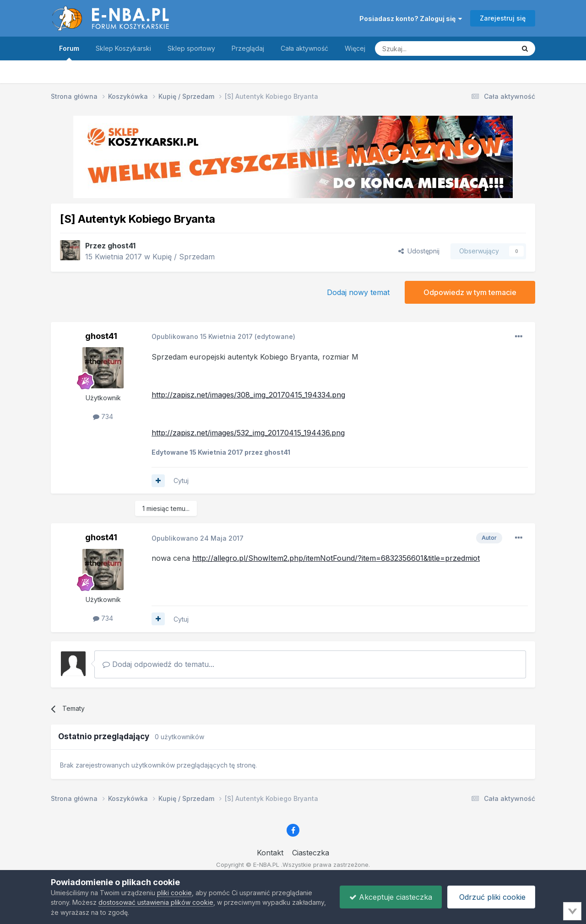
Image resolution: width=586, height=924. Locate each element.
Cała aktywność (304, 48)
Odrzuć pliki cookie (491, 897)
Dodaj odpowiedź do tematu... (158, 664)
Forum (69, 52)
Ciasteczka (311, 853)
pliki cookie (174, 893)
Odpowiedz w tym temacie (470, 292)
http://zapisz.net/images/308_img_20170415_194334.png (248, 395)
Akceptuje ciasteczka (391, 897)
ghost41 (122, 246)
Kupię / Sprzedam (184, 257)
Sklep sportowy (191, 48)
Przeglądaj (248, 48)
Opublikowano (202, 336)
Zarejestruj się (503, 18)
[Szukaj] (422, 48)
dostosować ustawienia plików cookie (156, 902)
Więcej (355, 48)
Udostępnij (419, 251)
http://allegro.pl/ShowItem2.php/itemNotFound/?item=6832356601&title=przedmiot (336, 558)
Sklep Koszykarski (123, 48)
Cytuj (181, 481)
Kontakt (270, 853)
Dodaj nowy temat (358, 292)
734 (103, 416)
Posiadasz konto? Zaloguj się (411, 19)
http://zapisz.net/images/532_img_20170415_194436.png (248, 433)
